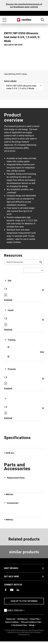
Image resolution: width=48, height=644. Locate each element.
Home (24, 20)
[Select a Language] (34, 270)
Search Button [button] (42, 20)
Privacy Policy (35, 619)
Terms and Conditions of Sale (31, 622)
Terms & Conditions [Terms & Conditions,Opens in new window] (12, 622)
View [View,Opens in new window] (42, 352)
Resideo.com (11, 619)
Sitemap (32, 625)
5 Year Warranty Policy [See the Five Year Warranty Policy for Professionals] (19, 625)
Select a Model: (10, 81)
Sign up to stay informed (24, 601)
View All (10, 453)
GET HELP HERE (15, 576)
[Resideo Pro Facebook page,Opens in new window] (6, 590)
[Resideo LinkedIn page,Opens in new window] (18, 590)
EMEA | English (20, 610)
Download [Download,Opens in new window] (8, 300)
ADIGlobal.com (23, 619)
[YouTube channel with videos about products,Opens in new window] (12, 590)
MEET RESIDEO (15, 568)
